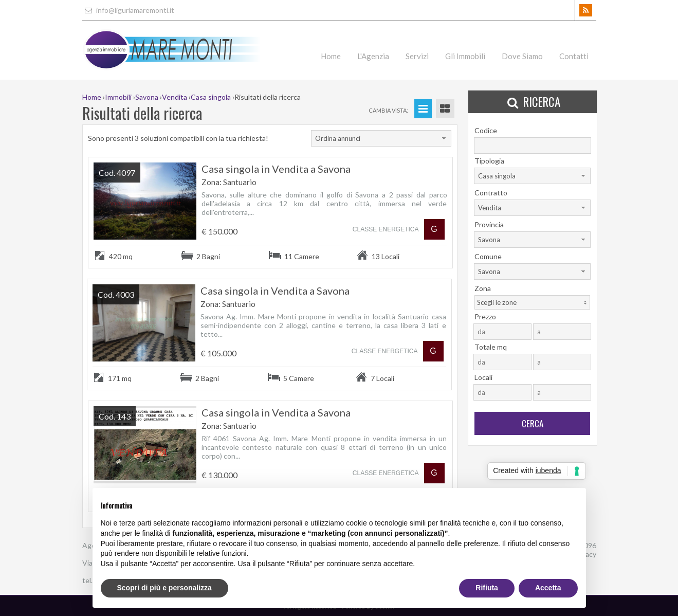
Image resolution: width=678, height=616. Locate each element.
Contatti (574, 56)
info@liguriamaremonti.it (128, 10)
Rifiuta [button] (487, 588)
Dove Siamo (522, 56)
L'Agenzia (373, 56)
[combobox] (381, 138)
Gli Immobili (465, 56)
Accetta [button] (548, 588)
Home (331, 56)
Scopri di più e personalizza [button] (164, 588)
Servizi (417, 56)
